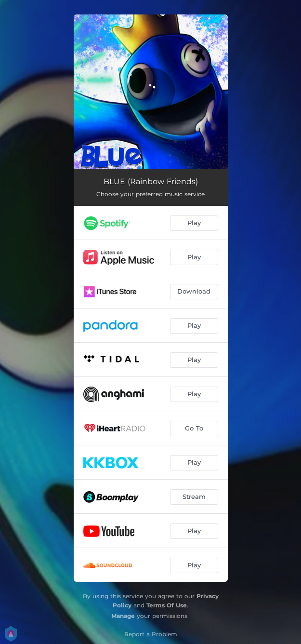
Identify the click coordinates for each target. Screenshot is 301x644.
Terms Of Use (167, 605)
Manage (123, 616)
